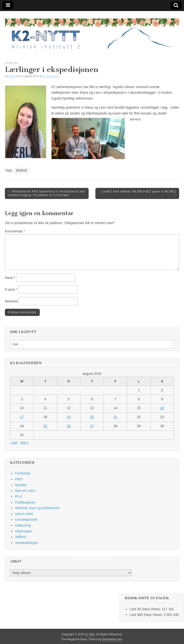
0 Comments (51, 76)
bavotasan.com (112, 639)
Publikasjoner (25, 502)
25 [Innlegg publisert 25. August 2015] (45, 426)
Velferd (20, 537)
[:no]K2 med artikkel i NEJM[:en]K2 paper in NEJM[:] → (139, 193)
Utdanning (23, 525)
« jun (14, 442)
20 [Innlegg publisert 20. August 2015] (92, 417)
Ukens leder (24, 514)
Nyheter (11, 63)
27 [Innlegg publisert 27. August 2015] (92, 426)
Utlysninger (24, 531)
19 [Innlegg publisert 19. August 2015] (69, 417)
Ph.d (19, 496)
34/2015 (21, 171)
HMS (19, 479)
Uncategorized (26, 519)
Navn (10, 278)
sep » (25, 442)
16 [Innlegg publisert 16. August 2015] (162, 408)
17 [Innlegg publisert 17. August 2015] (22, 417)
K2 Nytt (90, 634)
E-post (11, 289)
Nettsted (11, 301)
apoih (12, 76)
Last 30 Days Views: (145, 609)
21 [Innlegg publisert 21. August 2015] (115, 417)
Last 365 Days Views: (146, 615)
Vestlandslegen (27, 543)
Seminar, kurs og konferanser (37, 508)
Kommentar (15, 231)
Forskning (22, 473)
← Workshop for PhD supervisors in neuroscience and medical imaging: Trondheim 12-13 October (46, 193)
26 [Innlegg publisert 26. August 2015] (69, 426)
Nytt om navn (25, 491)
